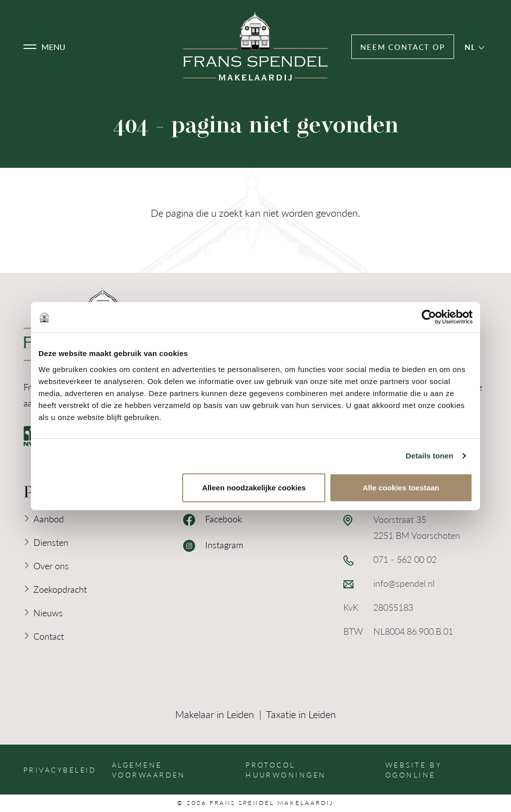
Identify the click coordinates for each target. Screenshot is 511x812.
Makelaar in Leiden (215, 714)
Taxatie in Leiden (301, 714)
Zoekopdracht (60, 589)
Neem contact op (403, 47)
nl (475, 47)
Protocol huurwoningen (286, 770)
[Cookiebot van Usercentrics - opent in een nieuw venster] (429, 317)
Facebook (213, 519)
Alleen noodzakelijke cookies (254, 487)
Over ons (51, 566)
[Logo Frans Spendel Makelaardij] (255, 47)
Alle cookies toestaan (401, 487)
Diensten (51, 542)
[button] (44, 47)
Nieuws (48, 612)
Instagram (213, 545)
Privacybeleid (60, 770)
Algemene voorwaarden (149, 770)
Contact (49, 636)
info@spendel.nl (404, 583)
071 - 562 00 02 (405, 559)
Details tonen (429, 456)
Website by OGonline (413, 770)
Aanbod (49, 519)
